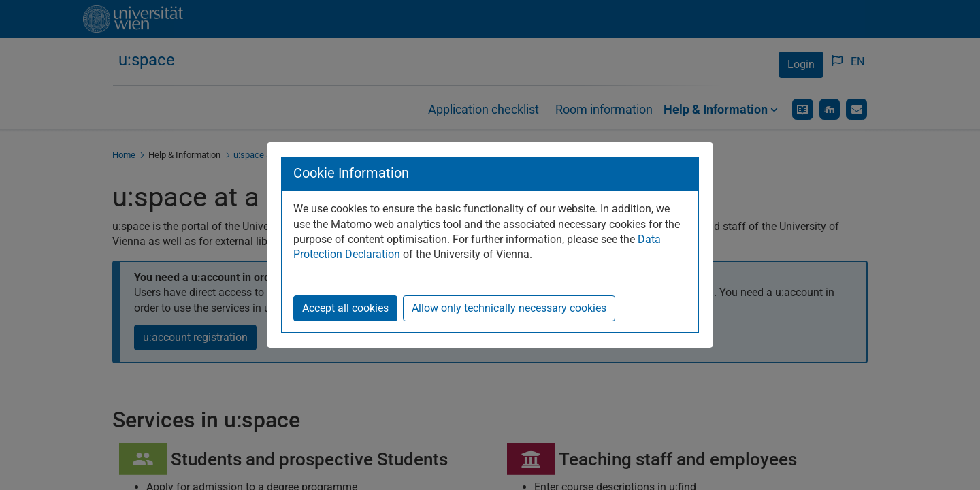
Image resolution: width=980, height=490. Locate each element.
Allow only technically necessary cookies (509, 308)
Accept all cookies (345, 308)
